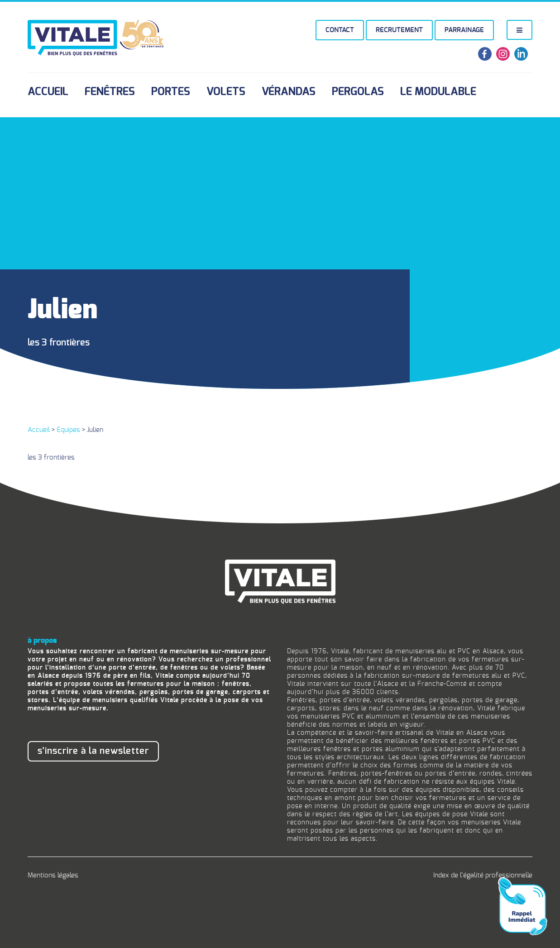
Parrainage (464, 30)
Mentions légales (53, 875)
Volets (226, 92)
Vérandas (289, 92)
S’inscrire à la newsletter (93, 751)
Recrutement (399, 30)
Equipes (68, 430)
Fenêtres (110, 92)
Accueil (48, 92)
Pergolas (358, 92)
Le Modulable (438, 92)
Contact (340, 30)
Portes (171, 92)
